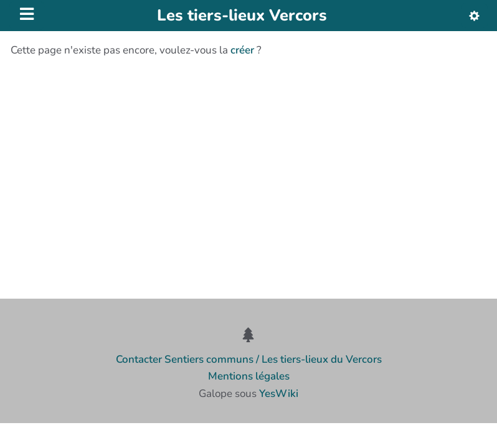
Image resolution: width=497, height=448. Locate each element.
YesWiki (279, 394)
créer (242, 50)
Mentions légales (249, 376)
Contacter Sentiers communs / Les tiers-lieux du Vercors (249, 359)
